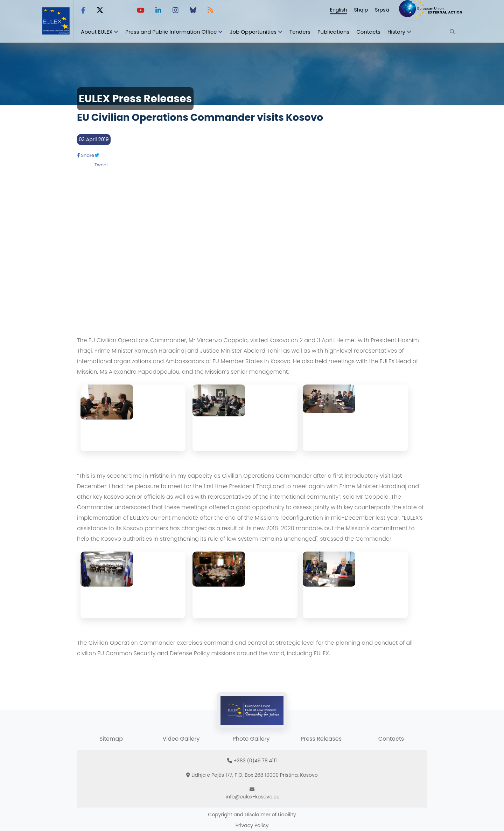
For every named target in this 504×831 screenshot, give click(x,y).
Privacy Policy (252, 825)
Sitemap (111, 739)
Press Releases (321, 739)
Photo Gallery (251, 739)
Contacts (368, 32)
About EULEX (97, 32)
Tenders (300, 32)
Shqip (361, 10)
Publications (333, 32)
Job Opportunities (253, 32)
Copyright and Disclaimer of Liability (252, 815)
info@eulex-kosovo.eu (253, 797)
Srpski (382, 10)
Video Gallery (181, 739)
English (339, 10)
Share (86, 155)
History (396, 32)
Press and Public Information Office (171, 32)
